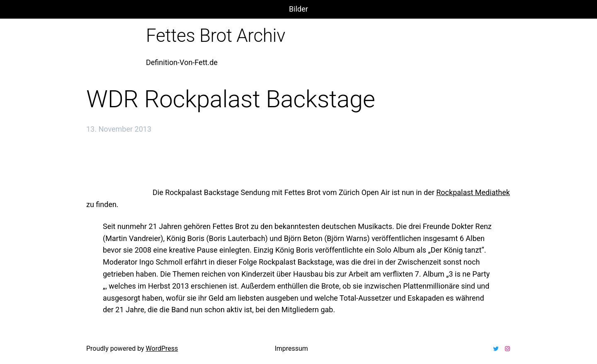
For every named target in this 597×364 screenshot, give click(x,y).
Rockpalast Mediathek (473, 192)
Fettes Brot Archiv (216, 36)
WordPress (162, 348)
